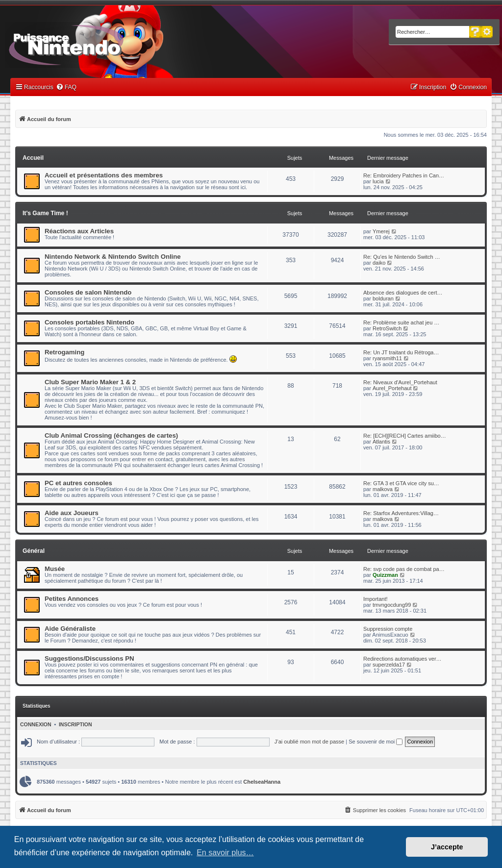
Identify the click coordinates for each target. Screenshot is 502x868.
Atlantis (381, 442)
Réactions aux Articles (79, 231)
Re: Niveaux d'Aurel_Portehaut (400, 382)
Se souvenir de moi (376, 742)
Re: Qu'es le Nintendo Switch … (402, 257)
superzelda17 (389, 665)
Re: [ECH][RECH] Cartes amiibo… (405, 436)
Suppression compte (388, 629)
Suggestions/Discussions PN (89, 658)
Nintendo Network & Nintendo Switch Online (113, 257)
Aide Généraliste (70, 629)
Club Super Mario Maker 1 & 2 (90, 382)
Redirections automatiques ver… (402, 659)
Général (34, 551)
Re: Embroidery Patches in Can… (404, 175)
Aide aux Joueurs (72, 513)
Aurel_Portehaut (392, 388)
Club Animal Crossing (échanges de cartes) (111, 435)
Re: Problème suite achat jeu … (401, 322)
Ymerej (381, 231)
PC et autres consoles (78, 483)
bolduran (383, 298)
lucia (378, 181)
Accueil (33, 158)
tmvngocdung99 (392, 605)
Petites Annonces (72, 599)
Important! (376, 599)
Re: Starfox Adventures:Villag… (401, 513)
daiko (379, 263)
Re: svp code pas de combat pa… (404, 569)
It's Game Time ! (45, 213)
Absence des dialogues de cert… (403, 293)
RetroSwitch (387, 328)
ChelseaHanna (262, 782)
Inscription (75, 724)
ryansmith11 (387, 358)
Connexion (36, 724)
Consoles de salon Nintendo (88, 292)
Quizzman (385, 575)
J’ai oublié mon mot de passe (309, 742)
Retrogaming (64, 352)
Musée (55, 569)
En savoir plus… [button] (225, 853)
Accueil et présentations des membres (104, 175)
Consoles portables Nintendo (89, 322)
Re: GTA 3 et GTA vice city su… (401, 483)
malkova (383, 489)
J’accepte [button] (447, 847)
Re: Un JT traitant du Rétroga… (401, 352)
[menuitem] (66, 87)
